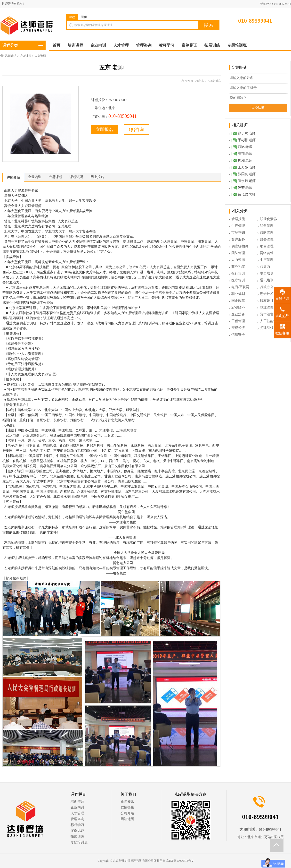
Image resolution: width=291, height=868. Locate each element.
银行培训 (238, 273)
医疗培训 (238, 280)
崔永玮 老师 (243, 181)
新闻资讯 (127, 802)
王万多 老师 (243, 167)
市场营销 (238, 233)
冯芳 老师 (242, 188)
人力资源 (40, 56)
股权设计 (267, 301)
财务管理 (267, 239)
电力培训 (267, 273)
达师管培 (11, 56)
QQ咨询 (137, 129)
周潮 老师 (242, 160)
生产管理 (238, 226)
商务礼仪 (238, 267)
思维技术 (267, 294)
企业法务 (238, 314)
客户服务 (238, 239)
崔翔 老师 (242, 154)
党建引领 (267, 328)
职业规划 (238, 294)
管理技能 (238, 219)
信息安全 (238, 335)
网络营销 (267, 253)
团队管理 (238, 253)
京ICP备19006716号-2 (180, 861)
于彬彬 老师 (243, 140)
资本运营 (267, 314)
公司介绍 (127, 813)
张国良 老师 (243, 174)
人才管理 (77, 813)
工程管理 (238, 321)
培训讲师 (25, 56)
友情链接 (127, 807)
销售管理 (267, 226)
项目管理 (267, 246)
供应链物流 (240, 246)
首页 (57, 45)
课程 (72, 17)
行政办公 (267, 287)
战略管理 (267, 233)
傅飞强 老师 (243, 194)
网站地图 (127, 819)
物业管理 (267, 307)
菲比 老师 (242, 147)
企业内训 (77, 807)
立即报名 (105, 129)
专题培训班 (79, 842)
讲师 (84, 17)
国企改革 (238, 301)
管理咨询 (77, 819)
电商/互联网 (240, 287)
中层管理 (267, 260)
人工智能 (267, 321)
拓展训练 (77, 837)
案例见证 (77, 831)
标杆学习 (77, 825)
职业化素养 (268, 219)
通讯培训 (267, 280)
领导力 (265, 267)
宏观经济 (238, 307)
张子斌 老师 (243, 133)
